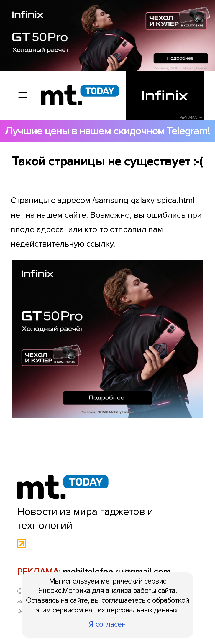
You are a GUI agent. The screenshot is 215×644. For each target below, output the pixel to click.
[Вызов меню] (22, 95)
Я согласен (108, 624)
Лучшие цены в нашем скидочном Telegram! (107, 131)
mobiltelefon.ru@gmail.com (117, 572)
